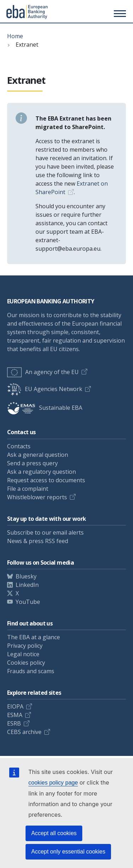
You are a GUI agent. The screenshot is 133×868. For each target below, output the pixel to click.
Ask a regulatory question (41, 472)
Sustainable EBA (45, 408)
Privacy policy (25, 646)
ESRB (14, 723)
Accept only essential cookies (68, 852)
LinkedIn (27, 585)
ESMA (15, 715)
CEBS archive (24, 732)
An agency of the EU (43, 372)
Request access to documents (46, 480)
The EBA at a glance (34, 637)
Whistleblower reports (37, 497)
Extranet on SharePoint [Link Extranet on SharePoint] (72, 188)
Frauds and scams (31, 671)
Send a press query (32, 463)
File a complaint (28, 489)
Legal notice (23, 654)
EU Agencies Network (45, 389)
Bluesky (26, 576)
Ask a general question (38, 455)
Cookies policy (26, 663)
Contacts (19, 446)
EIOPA (15, 706)
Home (15, 36)
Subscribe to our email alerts (45, 532)
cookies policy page (53, 783)
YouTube (28, 602)
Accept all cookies (54, 833)
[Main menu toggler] (119, 13)
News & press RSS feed (38, 541)
